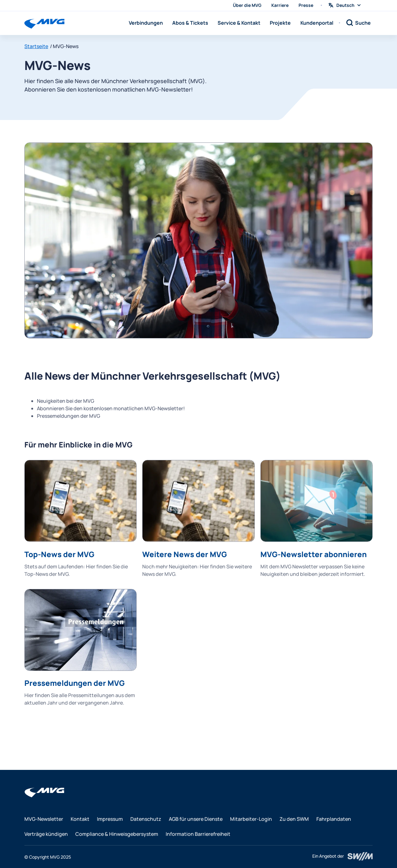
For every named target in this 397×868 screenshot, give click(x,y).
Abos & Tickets (190, 23)
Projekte (280, 23)
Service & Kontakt (239, 23)
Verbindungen (146, 23)
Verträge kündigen (46, 834)
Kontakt (80, 819)
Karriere (280, 5)
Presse (306, 5)
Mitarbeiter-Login (251, 819)
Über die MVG (247, 5)
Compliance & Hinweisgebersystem (117, 834)
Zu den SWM (294, 819)
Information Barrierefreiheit (198, 834)
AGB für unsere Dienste (196, 819)
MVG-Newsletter (44, 819)
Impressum (110, 819)
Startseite (36, 46)
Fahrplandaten (334, 819)
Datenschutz (146, 819)
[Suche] (358, 23)
